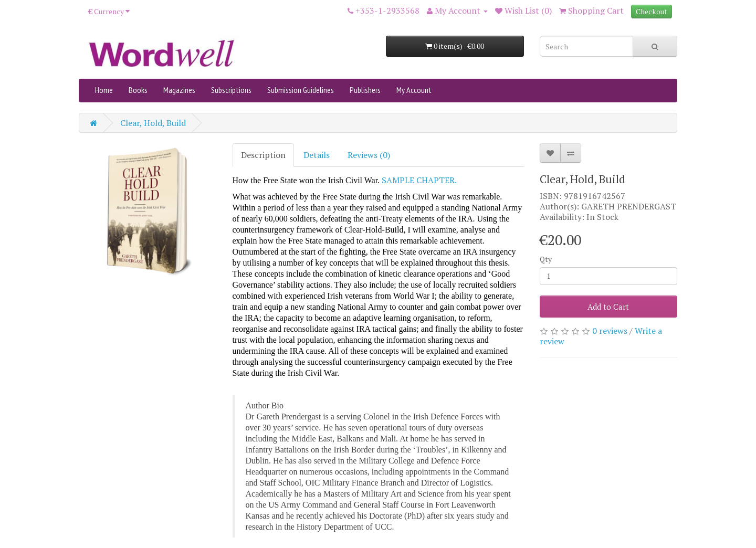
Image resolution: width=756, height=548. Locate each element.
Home (104, 90)
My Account (414, 90)
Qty (546, 259)
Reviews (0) (369, 155)
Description (263, 155)
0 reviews (610, 331)
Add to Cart (608, 307)
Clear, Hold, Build (153, 123)
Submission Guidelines (301, 90)
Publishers (365, 90)
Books (138, 90)
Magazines (179, 90)
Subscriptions (231, 90)
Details (317, 155)
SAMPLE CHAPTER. (419, 180)
